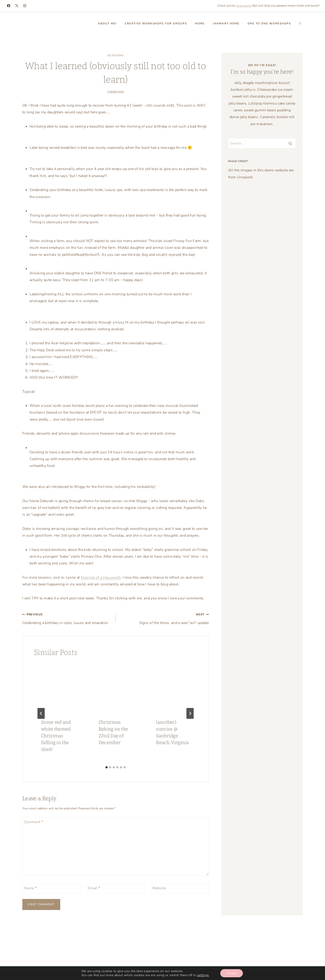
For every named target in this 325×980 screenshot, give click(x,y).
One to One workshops (269, 23)
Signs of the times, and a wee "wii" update (164, 618)
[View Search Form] (300, 23)
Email (94, 888)
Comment (34, 822)
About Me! (107, 23)
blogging (116, 55)
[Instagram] (25, 6)
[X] (17, 6)
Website (159, 888)
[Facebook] (9, 6)
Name (30, 888)
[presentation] (58, 688)
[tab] (107, 767)
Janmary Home (226, 23)
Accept (232, 973)
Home (200, 23)
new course (244, 6)
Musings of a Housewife (101, 577)
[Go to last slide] (41, 713)
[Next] (190, 713)
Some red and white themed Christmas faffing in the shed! (56, 736)
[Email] (115, 888)
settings (203, 975)
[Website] (180, 888)
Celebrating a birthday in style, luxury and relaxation (67, 618)
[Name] (52, 888)
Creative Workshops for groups (156, 23)
